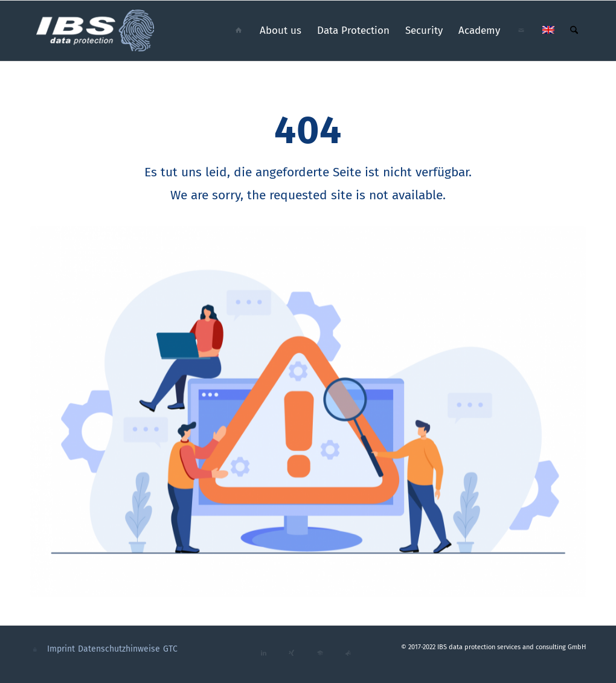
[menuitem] (239, 31)
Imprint (61, 649)
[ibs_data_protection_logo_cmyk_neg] (96, 31)
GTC (170, 649)
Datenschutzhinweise (119, 649)
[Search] (574, 31)
